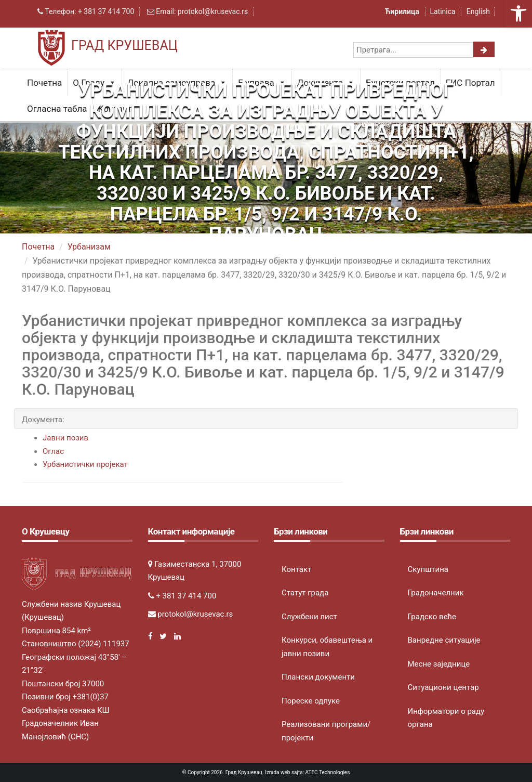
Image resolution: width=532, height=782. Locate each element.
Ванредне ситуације (444, 640)
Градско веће (432, 617)
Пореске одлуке (311, 701)
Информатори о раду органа (446, 718)
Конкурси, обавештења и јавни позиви (327, 647)
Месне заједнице (439, 664)
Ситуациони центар (443, 687)
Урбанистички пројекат (85, 464)
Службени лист (309, 617)
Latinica (442, 11)
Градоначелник (436, 593)
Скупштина (428, 569)
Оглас (53, 451)
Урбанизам (89, 247)
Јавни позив (65, 438)
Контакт (296, 569)
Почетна (44, 83)
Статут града (305, 593)
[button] (518, 14)
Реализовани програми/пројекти (326, 731)
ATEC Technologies (328, 772)
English (478, 11)
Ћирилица (403, 11)
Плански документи (318, 677)
